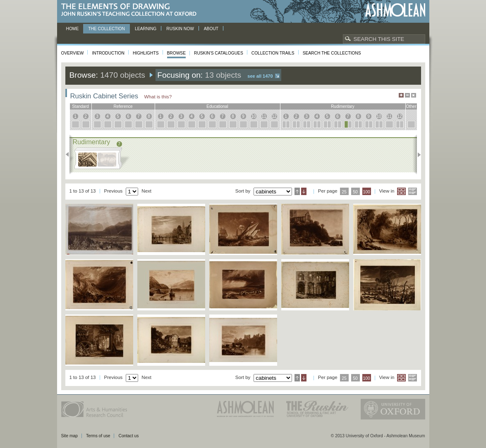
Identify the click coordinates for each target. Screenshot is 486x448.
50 (355, 192)
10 (253, 116)
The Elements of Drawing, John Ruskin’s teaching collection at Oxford (131, 10)
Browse (177, 53)
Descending (304, 191)
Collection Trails (273, 53)
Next (417, 155)
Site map (69, 436)
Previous (70, 155)
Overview (73, 53)
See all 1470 (260, 76)
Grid (401, 191)
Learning (146, 29)
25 (344, 192)
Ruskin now (180, 29)
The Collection (107, 29)
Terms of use (98, 436)
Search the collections (332, 53)
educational (217, 106)
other (411, 106)
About (211, 29)
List (413, 191)
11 (264, 116)
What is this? (158, 97)
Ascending (297, 191)
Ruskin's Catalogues (219, 53)
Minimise (407, 95)
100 (366, 192)
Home (73, 29)
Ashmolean (395, 10)
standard (80, 106)
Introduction (108, 53)
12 (274, 116)
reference (123, 106)
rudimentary (343, 106)
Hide (414, 95)
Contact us (128, 436)
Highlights (146, 53)
